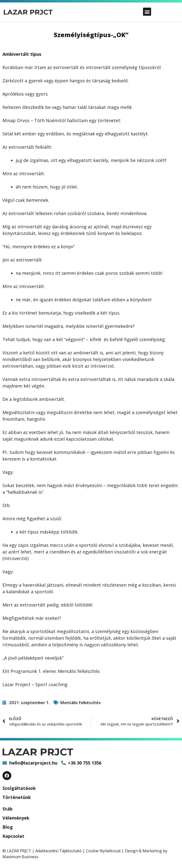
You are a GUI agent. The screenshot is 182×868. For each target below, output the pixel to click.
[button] (147, 12)
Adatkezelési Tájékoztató (58, 851)
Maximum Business (20, 857)
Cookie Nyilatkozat (103, 851)
